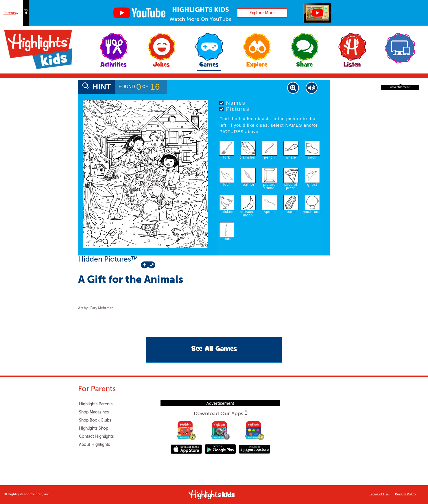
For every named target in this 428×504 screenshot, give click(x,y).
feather (248, 185)
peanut (291, 212)
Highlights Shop (94, 428)
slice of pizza (291, 186)
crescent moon (248, 214)
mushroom (312, 212)
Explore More (262, 13)
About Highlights (94, 445)
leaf (227, 185)
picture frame (269, 186)
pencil (269, 157)
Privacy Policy (406, 495)
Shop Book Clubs (95, 420)
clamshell (248, 157)
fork (227, 157)
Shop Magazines (94, 412)
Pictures (234, 109)
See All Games (214, 349)
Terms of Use (379, 495)
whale (291, 157)
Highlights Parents (96, 404)
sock (312, 157)
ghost (312, 185)
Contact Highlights (96, 437)
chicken (227, 212)
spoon (270, 212)
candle (227, 239)
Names (232, 103)
